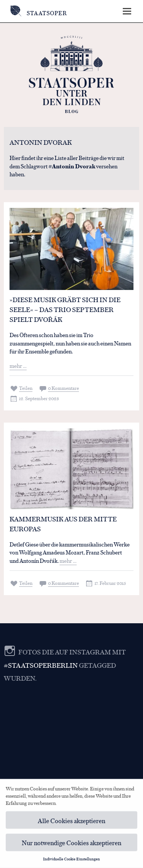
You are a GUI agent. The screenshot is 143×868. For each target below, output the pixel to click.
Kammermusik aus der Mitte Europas (63, 524)
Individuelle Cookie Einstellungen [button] (71, 861)
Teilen (26, 388)
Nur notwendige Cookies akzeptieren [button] (71, 845)
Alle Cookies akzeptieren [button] (71, 822)
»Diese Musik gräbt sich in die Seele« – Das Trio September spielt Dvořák (65, 309)
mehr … (18, 365)
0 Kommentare (63, 388)
